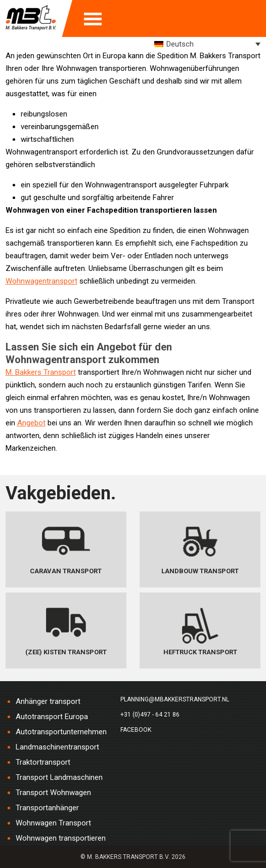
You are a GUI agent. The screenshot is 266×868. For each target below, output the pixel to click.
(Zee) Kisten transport (66, 652)
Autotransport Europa (52, 717)
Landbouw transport (200, 571)
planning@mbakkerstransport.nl (175, 699)
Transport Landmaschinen (59, 777)
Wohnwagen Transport (53, 823)
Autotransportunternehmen (61, 732)
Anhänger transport (48, 701)
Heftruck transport (200, 652)
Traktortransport (43, 762)
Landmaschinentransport (57, 747)
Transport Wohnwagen (53, 793)
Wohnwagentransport (41, 281)
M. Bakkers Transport (41, 372)
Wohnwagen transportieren (61, 838)
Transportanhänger (47, 808)
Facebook (136, 730)
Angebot (31, 423)
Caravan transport (66, 571)
